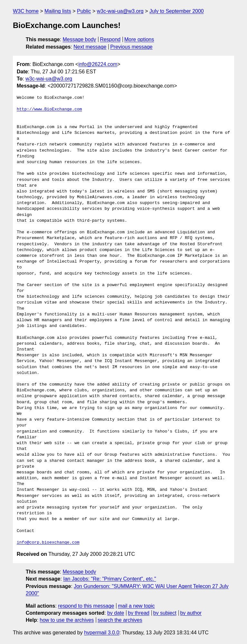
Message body (79, 39)
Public (84, 11)
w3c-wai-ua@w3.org (120, 11)
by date (115, 613)
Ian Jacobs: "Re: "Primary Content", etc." (110, 579)
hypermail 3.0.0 (101, 633)
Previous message (132, 47)
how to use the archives (67, 620)
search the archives (120, 620)
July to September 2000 (176, 11)
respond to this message (86, 606)
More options (139, 39)
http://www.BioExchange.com (49, 109)
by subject (165, 613)
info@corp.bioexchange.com (48, 543)
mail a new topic (137, 606)
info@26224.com (98, 64)
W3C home (26, 11)
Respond (110, 39)
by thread (139, 613)
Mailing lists (58, 11)
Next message (90, 47)
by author (191, 613)
